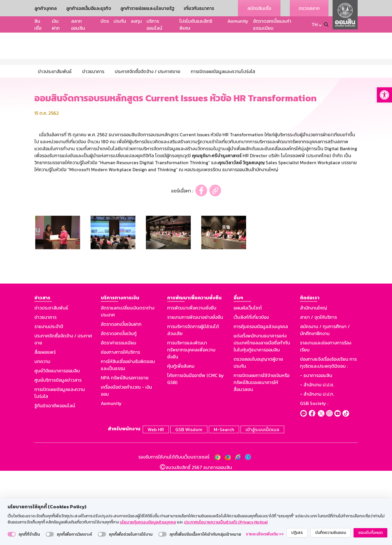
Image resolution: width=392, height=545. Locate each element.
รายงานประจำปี (49, 402)
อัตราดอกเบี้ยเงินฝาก (121, 400)
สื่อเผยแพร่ (45, 428)
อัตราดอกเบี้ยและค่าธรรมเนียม (272, 24)
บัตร (105, 21)
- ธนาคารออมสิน (316, 451)
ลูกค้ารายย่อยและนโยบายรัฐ (147, 8)
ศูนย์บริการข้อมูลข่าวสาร (58, 456)
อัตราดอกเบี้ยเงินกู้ (119, 409)
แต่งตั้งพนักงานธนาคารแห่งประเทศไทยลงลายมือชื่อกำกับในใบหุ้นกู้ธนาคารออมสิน (262, 418)
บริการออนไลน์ (154, 24)
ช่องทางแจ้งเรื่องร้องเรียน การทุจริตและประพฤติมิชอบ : (328, 438)
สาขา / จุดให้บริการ (318, 393)
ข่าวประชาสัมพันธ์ (51, 383)
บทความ (42, 437)
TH (315, 24)
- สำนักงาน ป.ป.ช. (317, 460)
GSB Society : (314, 479)
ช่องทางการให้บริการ (120, 428)
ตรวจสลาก (309, 8)
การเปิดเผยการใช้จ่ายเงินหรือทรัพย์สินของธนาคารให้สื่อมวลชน (262, 458)
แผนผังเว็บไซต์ (248, 383)
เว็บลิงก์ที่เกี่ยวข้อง (251, 393)
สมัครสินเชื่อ (259, 8)
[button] (384, 95)
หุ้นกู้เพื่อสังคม (181, 442)
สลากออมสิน (78, 24)
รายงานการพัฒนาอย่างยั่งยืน (195, 393)
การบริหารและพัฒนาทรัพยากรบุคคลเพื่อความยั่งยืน (191, 425)
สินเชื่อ (38, 24)
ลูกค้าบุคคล (46, 8)
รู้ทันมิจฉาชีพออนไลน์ (55, 481)
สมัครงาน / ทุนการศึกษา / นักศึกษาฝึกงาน (325, 406)
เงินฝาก (56, 24)
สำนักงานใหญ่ (314, 383)
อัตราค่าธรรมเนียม (119, 418)
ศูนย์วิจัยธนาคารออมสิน (57, 446)
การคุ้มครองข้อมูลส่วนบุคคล (261, 402)
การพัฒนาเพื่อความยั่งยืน (192, 383)
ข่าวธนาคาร (45, 393)
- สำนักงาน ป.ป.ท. (317, 470)
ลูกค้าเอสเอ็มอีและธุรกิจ (89, 8)
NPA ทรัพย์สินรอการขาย (125, 453)
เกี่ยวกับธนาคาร (199, 8)
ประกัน (120, 21)
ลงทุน (136, 21)
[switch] (12, 534)
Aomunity (238, 21)
